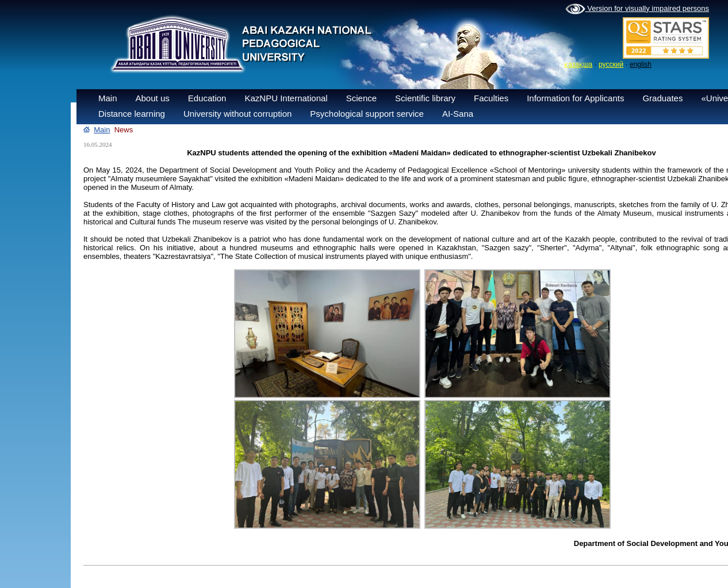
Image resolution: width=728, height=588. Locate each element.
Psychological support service (367, 114)
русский (611, 64)
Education (207, 98)
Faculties (491, 98)
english (641, 64)
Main (108, 98)
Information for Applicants (575, 98)
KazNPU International (286, 98)
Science (361, 98)
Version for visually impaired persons (637, 9)
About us (153, 98)
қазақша (578, 64)
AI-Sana (458, 114)
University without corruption (237, 114)
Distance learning (132, 114)
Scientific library (425, 98)
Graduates (662, 98)
